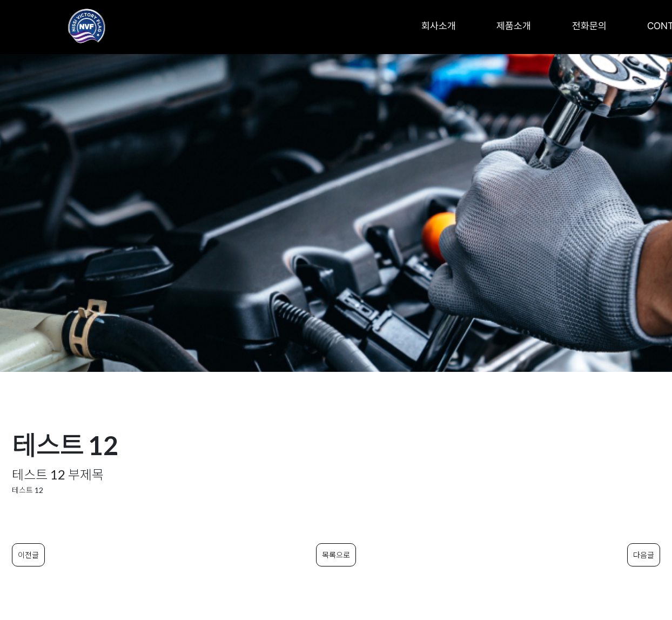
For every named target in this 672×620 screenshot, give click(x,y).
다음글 (644, 555)
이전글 (28, 555)
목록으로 (336, 555)
